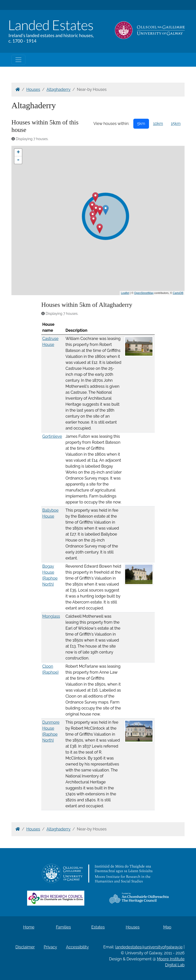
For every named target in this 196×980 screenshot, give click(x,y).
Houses (33, 89)
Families (63, 927)
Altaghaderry (58, 89)
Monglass (51, 616)
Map (167, 927)
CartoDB (178, 293)
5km (141, 124)
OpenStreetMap (144, 293)
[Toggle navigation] (18, 60)
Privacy (50, 947)
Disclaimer (25, 947)
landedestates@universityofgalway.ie (149, 947)
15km (176, 124)
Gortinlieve (52, 436)
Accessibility (77, 947)
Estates (98, 927)
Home (29, 927)
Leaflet (125, 293)
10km (158, 124)
